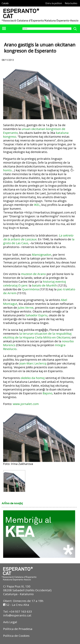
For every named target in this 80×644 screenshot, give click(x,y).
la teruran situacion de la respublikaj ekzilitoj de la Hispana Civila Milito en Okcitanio (37, 335)
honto (7, 170)
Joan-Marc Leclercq (33, 363)
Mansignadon (42, 255)
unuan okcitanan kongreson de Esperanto (34, 131)
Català (5, 3)
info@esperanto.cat (17, 615)
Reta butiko (71, 3)
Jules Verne (26, 308)
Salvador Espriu (36, 315)
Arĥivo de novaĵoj (12, 504)
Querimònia (30, 289)
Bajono (48, 393)
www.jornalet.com (26, 404)
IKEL (37, 205)
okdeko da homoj (33, 378)
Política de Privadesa (18, 629)
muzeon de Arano (33, 274)
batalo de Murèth (45, 285)
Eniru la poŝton (54, 3)
